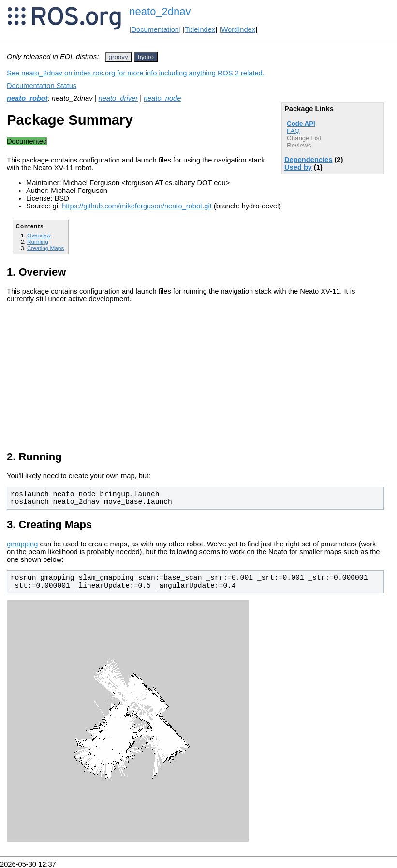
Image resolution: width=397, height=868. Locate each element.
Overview (39, 235)
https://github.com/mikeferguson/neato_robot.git (137, 206)
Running (38, 242)
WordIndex (238, 29)
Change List (304, 138)
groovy (118, 57)
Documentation (155, 29)
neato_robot (27, 98)
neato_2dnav (160, 11)
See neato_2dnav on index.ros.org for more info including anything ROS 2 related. (136, 73)
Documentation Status (42, 86)
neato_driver (118, 98)
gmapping (22, 544)
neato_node (162, 98)
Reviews (299, 145)
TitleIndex (200, 29)
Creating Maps (45, 248)
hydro (146, 57)
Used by (298, 167)
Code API (301, 124)
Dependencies (308, 160)
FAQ (293, 131)
